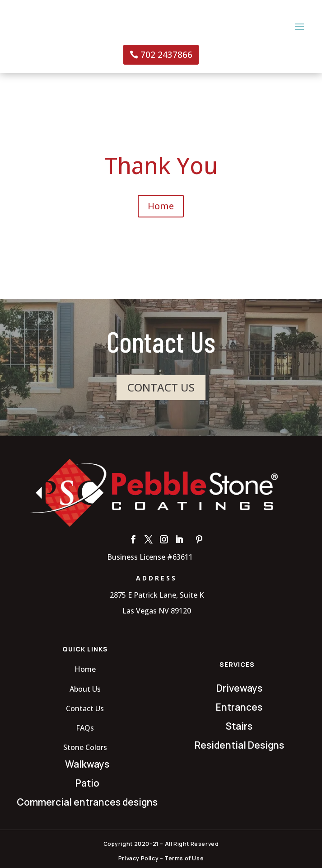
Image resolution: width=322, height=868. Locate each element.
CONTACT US (161, 387)
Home (161, 206)
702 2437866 (166, 55)
